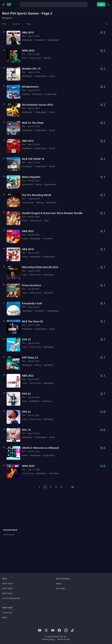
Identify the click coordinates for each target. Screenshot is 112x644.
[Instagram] (66, 630)
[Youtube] (40, 630)
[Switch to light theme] (108, 4)
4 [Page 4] (56, 487)
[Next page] (78, 487)
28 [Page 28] (72, 487)
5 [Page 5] (61, 487)
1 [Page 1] (39, 487)
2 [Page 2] (45, 487)
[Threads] (46, 630)
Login (101, 4)
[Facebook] (59, 630)
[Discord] (53, 630)
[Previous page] (34, 487)
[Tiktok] (73, 630)
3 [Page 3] (50, 487)
